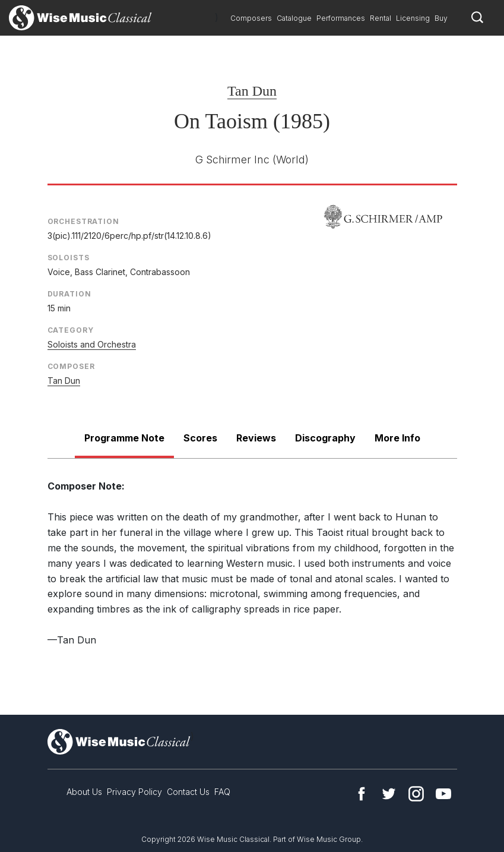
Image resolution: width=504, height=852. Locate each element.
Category (71, 330)
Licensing (413, 18)
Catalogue (294, 18)
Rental (381, 18)
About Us (84, 792)
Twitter (389, 794)
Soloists (69, 258)
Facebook (362, 794)
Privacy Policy (134, 792)
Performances (341, 18)
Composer (71, 366)
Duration (69, 294)
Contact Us (188, 792)
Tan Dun (252, 91)
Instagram (416, 794)
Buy (441, 18)
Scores (200, 438)
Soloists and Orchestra (92, 344)
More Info (397, 438)
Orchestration (83, 221)
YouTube (443, 794)
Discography (325, 438)
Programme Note (124, 438)
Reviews (256, 438)
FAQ (222, 792)
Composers (251, 18)
